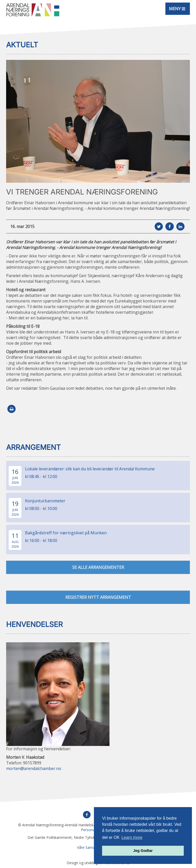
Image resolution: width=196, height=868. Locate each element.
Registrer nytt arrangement (98, 597)
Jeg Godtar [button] (143, 851)
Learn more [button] (132, 837)
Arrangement (33, 447)
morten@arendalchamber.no (34, 768)
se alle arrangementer (98, 567)
